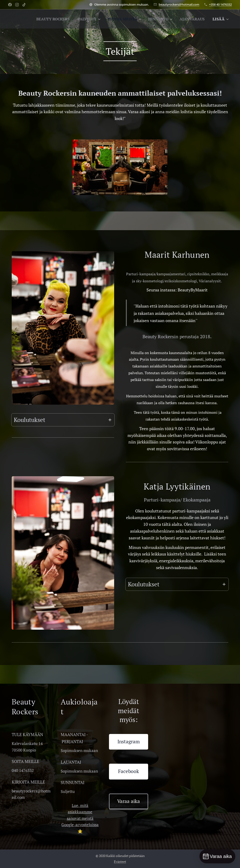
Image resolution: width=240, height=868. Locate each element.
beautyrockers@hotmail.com (179, 4)
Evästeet (120, 862)
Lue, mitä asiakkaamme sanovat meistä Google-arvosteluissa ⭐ (80, 818)
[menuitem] (79, 19)
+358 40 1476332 (220, 4)
